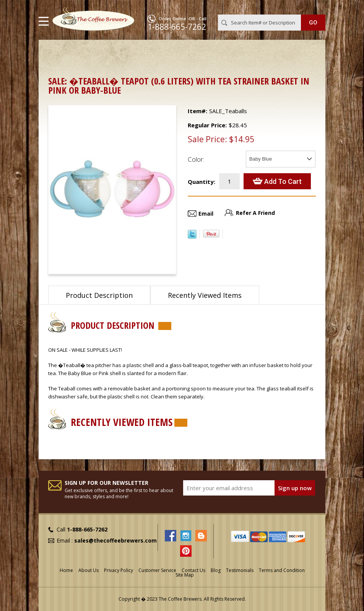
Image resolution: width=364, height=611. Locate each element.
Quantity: (201, 182)
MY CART (314, 7)
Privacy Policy (119, 570)
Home (56, 52)
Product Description (99, 295)
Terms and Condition (282, 570)
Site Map (185, 575)
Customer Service (157, 570)
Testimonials (240, 570)
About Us (89, 570)
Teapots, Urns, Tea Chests (107, 52)
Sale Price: (207, 139)
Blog (216, 570)
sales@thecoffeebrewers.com (115, 540)
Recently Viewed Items (205, 295)
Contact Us (193, 570)
